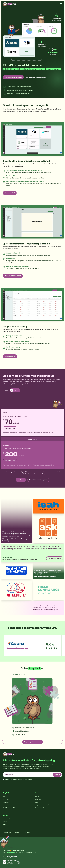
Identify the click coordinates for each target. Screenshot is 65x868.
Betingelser (27, 832)
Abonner (57, 775)
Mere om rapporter (10, 356)
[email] (32, 775)
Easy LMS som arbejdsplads (43, 805)
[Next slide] (61, 742)
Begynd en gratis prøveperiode (13, 77)
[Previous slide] (4, 742)
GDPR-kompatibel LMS (9, 808)
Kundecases (6, 802)
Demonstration (7, 819)
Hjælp (4, 824)
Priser (4, 797)
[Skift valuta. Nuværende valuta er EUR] (15, 390)
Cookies (17, 832)
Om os (37, 797)
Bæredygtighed (39, 808)
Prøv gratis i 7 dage (10, 428)
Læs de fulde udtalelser (55, 558)
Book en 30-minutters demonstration (36, 77)
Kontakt (5, 822)
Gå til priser (21, 480)
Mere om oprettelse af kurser (13, 276)
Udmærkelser (6, 805)
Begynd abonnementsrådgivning (38, 480)
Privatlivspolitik (7, 832)
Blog (37, 802)
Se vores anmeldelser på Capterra (17, 648)
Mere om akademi (10, 193)
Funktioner (6, 799)
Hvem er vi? (38, 799)
